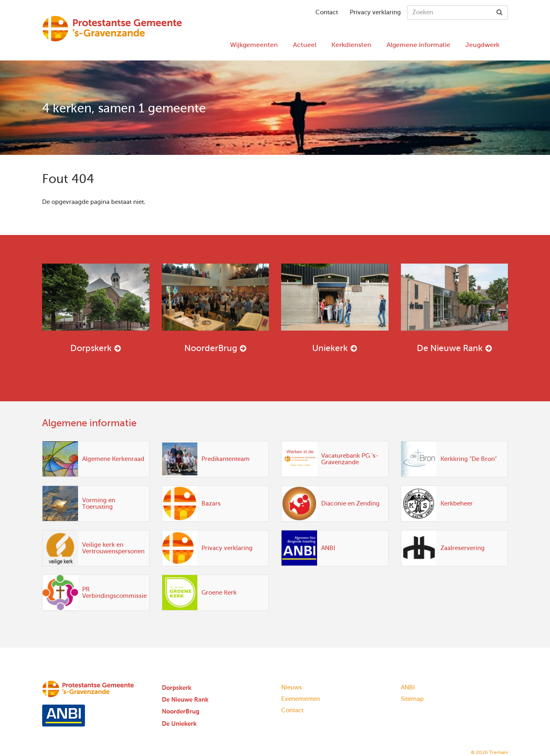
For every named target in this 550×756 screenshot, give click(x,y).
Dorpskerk (96, 308)
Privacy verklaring (375, 12)
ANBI (408, 687)
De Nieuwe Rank (455, 308)
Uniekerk (335, 308)
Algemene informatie (418, 45)
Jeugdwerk (482, 45)
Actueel (305, 45)
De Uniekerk (179, 724)
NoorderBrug (216, 308)
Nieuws (292, 687)
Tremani (499, 752)
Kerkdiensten (351, 45)
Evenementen (301, 699)
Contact (327, 12)
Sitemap (412, 699)
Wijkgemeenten (254, 45)
